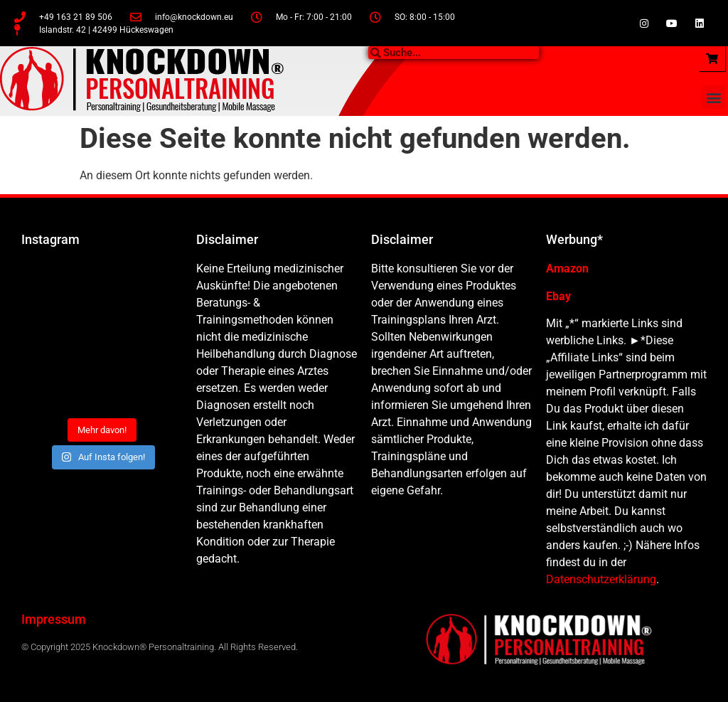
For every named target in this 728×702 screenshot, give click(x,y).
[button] (713, 97)
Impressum (54, 619)
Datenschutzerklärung (601, 579)
